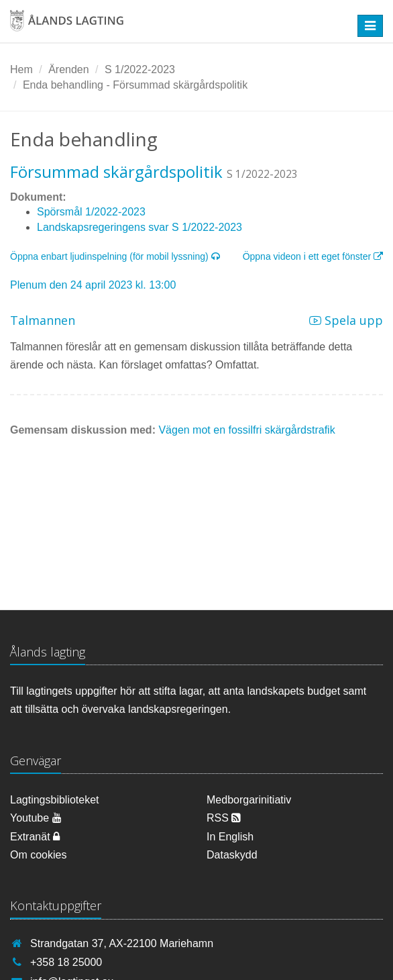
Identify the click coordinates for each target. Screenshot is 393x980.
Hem (21, 69)
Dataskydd (232, 855)
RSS (224, 818)
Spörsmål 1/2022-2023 (91, 212)
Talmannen (43, 320)
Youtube (36, 818)
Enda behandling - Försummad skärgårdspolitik (135, 85)
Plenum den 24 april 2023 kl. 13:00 (93, 285)
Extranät (35, 837)
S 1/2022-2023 (140, 69)
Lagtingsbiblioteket (55, 800)
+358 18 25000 (66, 962)
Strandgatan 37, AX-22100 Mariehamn (122, 943)
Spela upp (346, 320)
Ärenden (69, 69)
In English (230, 837)
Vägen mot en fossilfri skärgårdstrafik (246, 430)
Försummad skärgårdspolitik (116, 171)
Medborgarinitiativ (249, 800)
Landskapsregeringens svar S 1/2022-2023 (139, 227)
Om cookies (38, 855)
